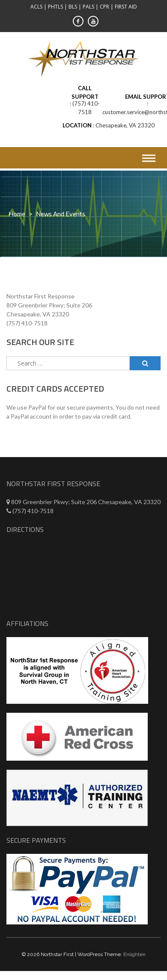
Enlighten (134, 954)
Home (17, 214)
